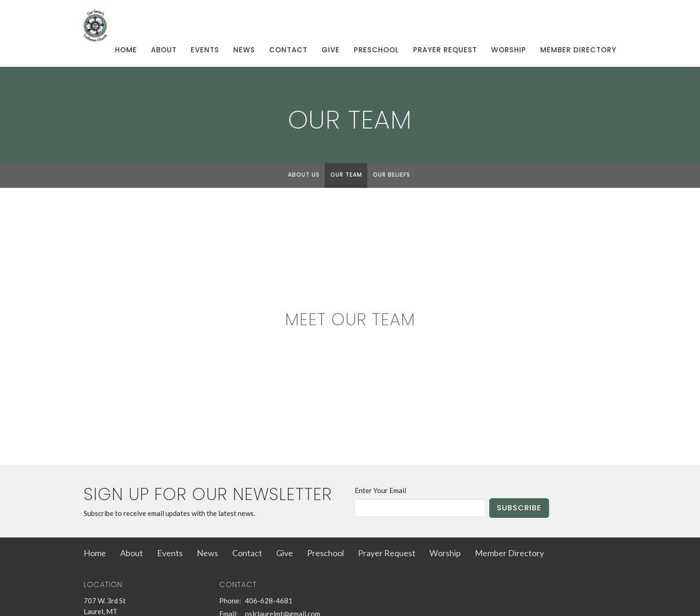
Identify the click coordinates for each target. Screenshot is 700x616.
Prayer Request (445, 50)
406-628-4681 (269, 601)
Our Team (346, 175)
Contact (288, 50)
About (164, 50)
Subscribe (519, 508)
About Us (304, 175)
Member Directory (578, 50)
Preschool (376, 50)
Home (126, 50)
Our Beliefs (392, 175)
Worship (509, 50)
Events (205, 50)
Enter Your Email (380, 490)
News (244, 50)
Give (331, 50)
